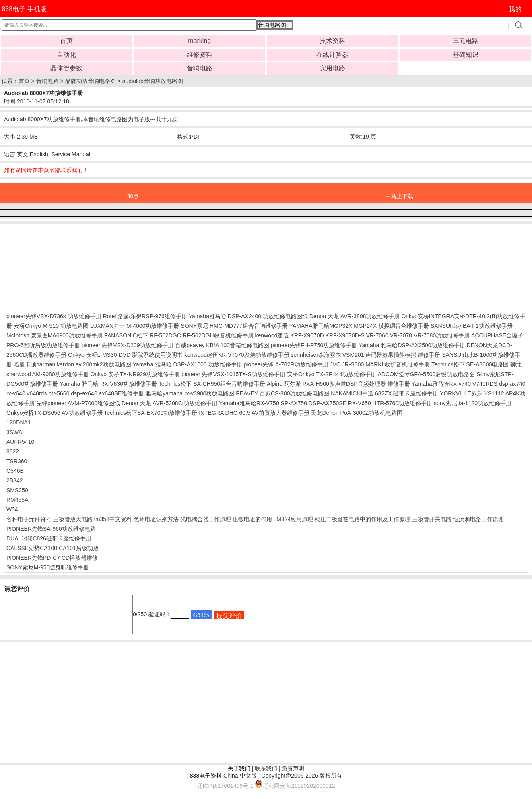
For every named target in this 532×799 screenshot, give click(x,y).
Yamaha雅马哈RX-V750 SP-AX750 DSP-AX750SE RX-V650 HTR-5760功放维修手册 (326, 403)
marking (199, 41)
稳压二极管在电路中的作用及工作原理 (363, 519)
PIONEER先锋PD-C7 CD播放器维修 (52, 558)
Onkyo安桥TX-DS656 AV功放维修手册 (55, 413)
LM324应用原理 (293, 519)
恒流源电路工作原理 (478, 519)
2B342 (14, 480)
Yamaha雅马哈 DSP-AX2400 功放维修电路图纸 (248, 316)
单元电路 (466, 41)
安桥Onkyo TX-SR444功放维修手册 (331, 374)
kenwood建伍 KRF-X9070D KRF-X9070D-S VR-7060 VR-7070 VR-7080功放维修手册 (362, 335)
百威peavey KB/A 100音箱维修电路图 (222, 345)
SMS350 (17, 490)
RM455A (17, 500)
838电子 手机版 (24, 9)
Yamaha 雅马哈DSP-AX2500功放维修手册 (412, 345)
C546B (15, 471)
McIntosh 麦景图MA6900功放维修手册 (55, 335)
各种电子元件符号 (29, 519)
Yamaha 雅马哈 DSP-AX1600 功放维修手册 (188, 364)
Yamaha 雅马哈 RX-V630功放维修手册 (108, 384)
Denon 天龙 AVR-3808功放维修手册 (355, 316)
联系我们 (266, 776)
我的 (515, 9)
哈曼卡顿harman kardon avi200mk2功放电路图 (72, 364)
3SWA (14, 432)
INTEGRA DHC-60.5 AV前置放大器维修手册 (254, 413)
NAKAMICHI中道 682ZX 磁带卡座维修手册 (385, 393)
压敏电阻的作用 (252, 519)
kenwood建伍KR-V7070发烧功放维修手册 (237, 355)
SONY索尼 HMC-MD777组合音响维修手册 (234, 326)
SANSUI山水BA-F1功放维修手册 (472, 326)
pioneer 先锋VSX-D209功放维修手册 (128, 345)
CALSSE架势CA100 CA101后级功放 (53, 548)
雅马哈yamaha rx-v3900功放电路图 (190, 393)
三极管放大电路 (73, 519)
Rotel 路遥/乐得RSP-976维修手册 (145, 316)
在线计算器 (332, 55)
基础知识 (466, 55)
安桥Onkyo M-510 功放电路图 (51, 326)
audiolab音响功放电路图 (153, 81)
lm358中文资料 (113, 519)
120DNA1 (19, 422)
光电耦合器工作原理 (206, 519)
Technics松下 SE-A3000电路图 (470, 364)
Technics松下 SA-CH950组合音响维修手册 (212, 384)
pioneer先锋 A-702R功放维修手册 (286, 364)
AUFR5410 (20, 442)
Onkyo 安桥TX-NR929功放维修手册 (135, 374)
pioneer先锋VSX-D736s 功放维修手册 (54, 316)
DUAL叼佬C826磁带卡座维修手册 (49, 538)
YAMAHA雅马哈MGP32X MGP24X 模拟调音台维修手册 (359, 326)
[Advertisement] (71, 266)
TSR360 (17, 461)
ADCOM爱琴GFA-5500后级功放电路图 (426, 374)
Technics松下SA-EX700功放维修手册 (151, 413)
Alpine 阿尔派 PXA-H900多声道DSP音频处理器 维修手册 (338, 384)
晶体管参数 (66, 68)
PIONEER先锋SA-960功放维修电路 (51, 529)
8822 (13, 451)
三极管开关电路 (432, 519)
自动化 (66, 55)
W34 (12, 509)
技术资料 (332, 41)
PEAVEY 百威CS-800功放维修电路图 (282, 393)
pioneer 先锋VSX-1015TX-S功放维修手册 (233, 374)
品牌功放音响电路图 (91, 81)
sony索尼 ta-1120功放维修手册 (473, 403)
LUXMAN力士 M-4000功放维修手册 (135, 326)
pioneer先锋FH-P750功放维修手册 (314, 345)
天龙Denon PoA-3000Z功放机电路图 (357, 413)
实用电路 (332, 68)
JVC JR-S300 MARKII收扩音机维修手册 (380, 364)
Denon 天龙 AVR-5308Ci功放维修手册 (169, 403)
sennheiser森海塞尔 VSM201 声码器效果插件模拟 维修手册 (365, 355)
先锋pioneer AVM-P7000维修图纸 (78, 403)
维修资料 (200, 55)
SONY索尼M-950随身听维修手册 (48, 567)
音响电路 (200, 68)
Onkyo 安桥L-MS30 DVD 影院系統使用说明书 (125, 355)
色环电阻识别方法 (156, 519)
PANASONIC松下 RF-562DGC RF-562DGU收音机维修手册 (179, 335)
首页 (66, 41)
